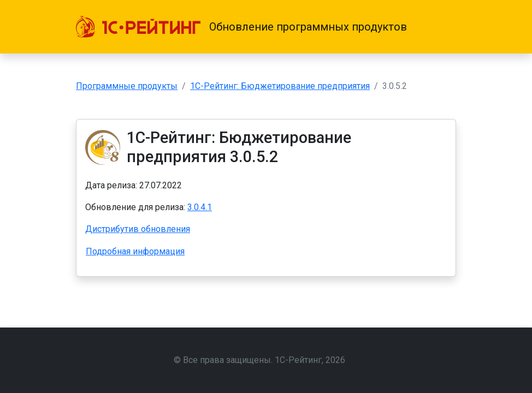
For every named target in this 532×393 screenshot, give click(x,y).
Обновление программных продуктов (308, 27)
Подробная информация (135, 251)
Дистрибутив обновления (138, 229)
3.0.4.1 (200, 207)
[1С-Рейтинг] (138, 27)
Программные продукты (127, 86)
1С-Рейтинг (298, 360)
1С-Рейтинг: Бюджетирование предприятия (280, 86)
